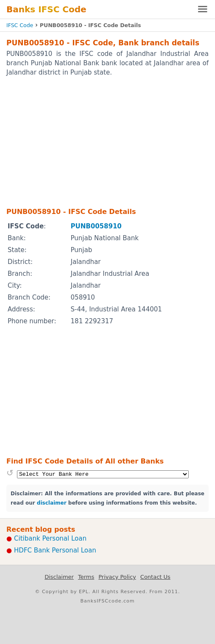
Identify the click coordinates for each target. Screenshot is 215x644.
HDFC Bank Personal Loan (55, 550)
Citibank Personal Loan (50, 539)
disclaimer (52, 503)
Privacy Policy (117, 577)
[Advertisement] (107, 142)
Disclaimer (59, 577)
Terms (86, 577)
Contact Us (155, 577)
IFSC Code (20, 25)
